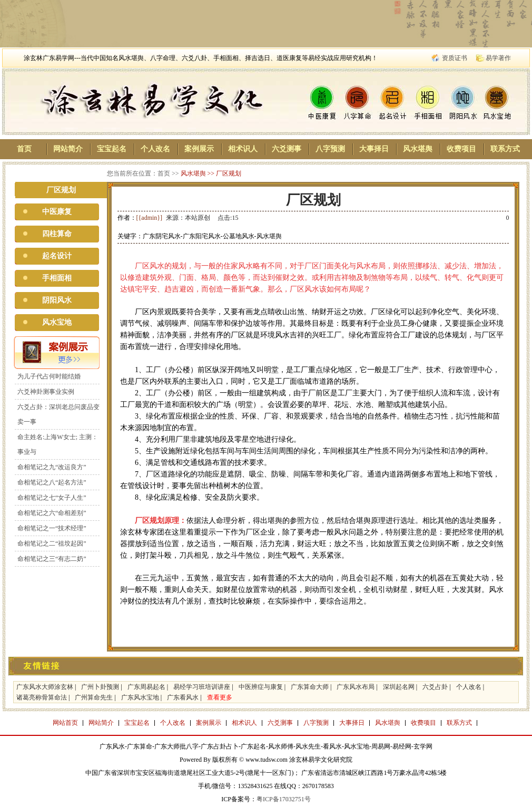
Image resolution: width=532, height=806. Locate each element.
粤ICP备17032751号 (284, 799)
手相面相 (57, 278)
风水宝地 (57, 322)
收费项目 (461, 149)
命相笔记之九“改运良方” (52, 467)
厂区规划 (229, 173)
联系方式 (505, 149)
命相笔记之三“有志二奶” (52, 559)
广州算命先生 (94, 697)
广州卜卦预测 (100, 687)
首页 (24, 149)
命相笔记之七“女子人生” (52, 498)
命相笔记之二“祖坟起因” (52, 543)
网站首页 (65, 723)
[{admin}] (150, 218)
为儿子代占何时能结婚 (49, 376)
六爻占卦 (435, 687)
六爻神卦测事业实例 (46, 392)
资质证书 (455, 58)
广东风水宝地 (140, 697)
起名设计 (57, 256)
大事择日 (374, 149)
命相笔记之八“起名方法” (52, 482)
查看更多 (220, 697)
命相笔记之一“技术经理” (52, 528)
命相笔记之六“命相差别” (52, 513)
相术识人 (243, 149)
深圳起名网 (399, 687)
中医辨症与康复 (261, 687)
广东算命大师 (310, 687)
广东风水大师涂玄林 (45, 687)
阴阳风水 (57, 300)
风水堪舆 (418, 149)
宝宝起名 (112, 149)
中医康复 (57, 212)
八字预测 (330, 149)
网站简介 (68, 149)
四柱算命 (57, 234)
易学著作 (498, 58)
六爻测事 (287, 149)
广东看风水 (183, 697)
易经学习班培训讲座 (202, 687)
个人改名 (155, 149)
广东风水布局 (356, 687)
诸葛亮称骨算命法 (42, 697)
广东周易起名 (146, 687)
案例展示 (199, 149)
